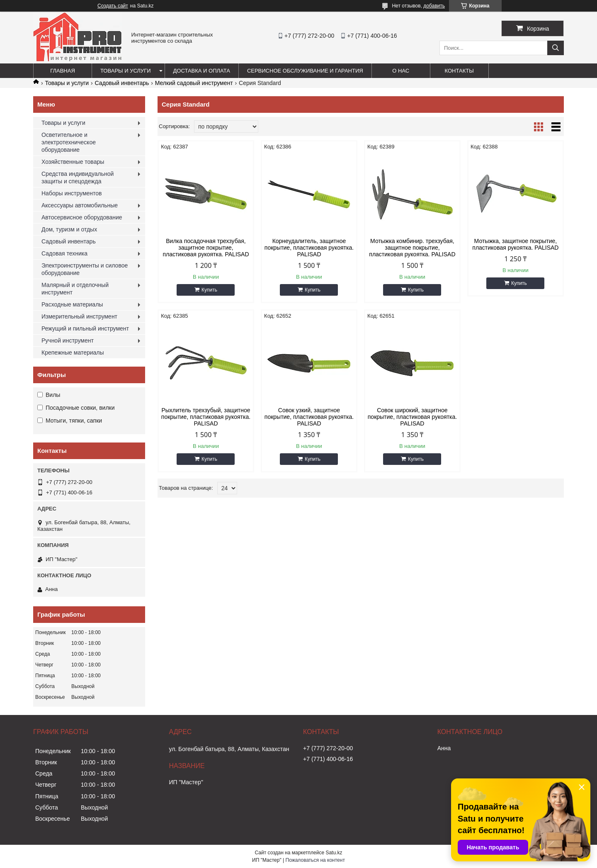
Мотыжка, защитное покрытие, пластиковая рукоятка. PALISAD (515, 244)
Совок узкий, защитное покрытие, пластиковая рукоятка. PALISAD (309, 417)
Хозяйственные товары (73, 162)
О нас (401, 71)
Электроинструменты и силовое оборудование (85, 269)
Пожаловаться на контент (315, 860)
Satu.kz (334, 853)
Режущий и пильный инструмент (85, 328)
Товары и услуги (126, 71)
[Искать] (556, 48)
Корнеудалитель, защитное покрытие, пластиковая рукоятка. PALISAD (309, 248)
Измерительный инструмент (79, 316)
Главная (63, 71)
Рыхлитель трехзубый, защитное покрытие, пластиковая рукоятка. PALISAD (206, 417)
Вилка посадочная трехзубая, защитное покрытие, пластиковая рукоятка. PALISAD (206, 248)
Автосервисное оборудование (82, 217)
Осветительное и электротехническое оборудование (69, 142)
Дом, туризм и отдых (69, 229)
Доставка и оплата (202, 71)
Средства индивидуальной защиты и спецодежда (78, 177)
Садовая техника (64, 253)
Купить (209, 290)
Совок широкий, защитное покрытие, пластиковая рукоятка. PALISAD (412, 417)
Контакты (459, 71)
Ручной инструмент (68, 340)
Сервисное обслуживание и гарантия (305, 71)
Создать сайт (113, 6)
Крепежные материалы (73, 353)
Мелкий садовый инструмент (194, 83)
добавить (434, 6)
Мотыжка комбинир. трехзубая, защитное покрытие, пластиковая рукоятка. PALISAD (412, 248)
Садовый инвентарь (122, 83)
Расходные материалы (72, 304)
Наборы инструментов (72, 193)
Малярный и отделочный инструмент (75, 289)
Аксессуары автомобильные (80, 205)
